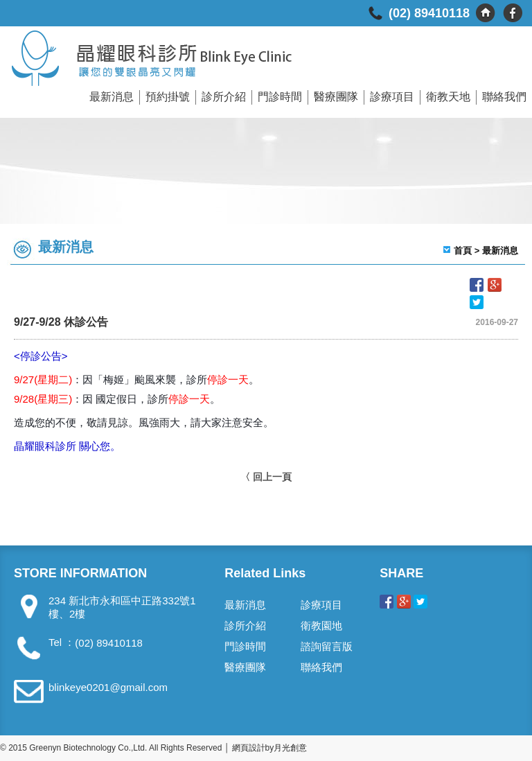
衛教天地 (448, 97)
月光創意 (290, 748)
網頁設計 (249, 748)
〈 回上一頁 (266, 477)
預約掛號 (168, 97)
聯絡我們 (504, 97)
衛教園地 (321, 626)
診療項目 (392, 97)
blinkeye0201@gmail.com (108, 687)
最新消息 (112, 97)
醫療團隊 (336, 97)
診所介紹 (224, 97)
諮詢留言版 (327, 646)
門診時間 (280, 97)
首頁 (463, 251)
